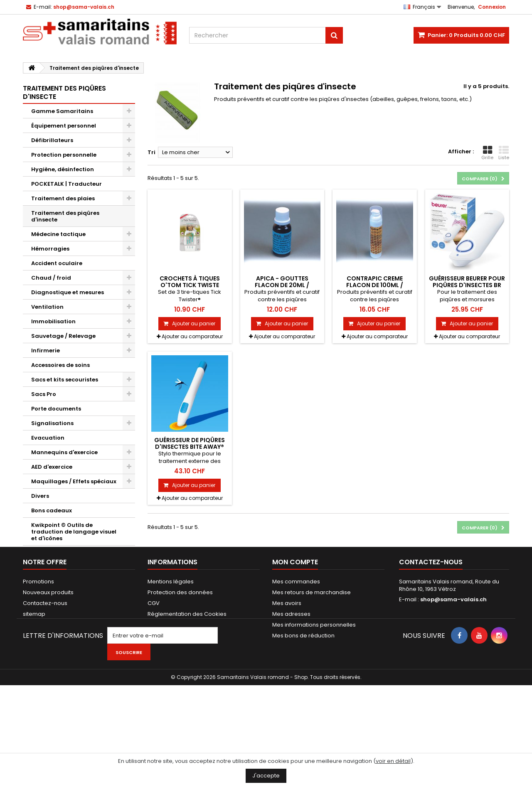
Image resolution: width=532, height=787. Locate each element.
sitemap (34, 687)
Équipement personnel (64, 126)
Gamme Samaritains (62, 111)
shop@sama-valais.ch (453, 673)
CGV (154, 677)
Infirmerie (46, 350)
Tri (151, 152)
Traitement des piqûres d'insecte (65, 216)
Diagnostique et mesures (68, 292)
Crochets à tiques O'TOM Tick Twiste (190, 282)
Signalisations (52, 423)
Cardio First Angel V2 (62, 553)
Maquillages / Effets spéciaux (74, 481)
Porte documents (56, 409)
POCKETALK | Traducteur (66, 184)
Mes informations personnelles (314, 698)
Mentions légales (171, 655)
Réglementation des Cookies (187, 687)
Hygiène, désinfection (63, 169)
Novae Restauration (60, 567)
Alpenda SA (48, 596)
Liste (504, 153)
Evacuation (48, 438)
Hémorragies (50, 249)
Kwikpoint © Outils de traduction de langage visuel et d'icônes (74, 532)
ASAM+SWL (47, 582)
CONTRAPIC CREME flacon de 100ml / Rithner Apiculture (375, 285)
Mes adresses (291, 687)
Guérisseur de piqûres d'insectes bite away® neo (190, 447)
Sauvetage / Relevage (63, 336)
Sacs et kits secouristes (65, 380)
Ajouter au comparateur (192, 336)
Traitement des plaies (63, 198)
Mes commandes (296, 655)
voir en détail (393, 761)
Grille (487, 153)
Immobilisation (53, 321)
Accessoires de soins (60, 365)
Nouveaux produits (48, 666)
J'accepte (266, 776)
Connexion (492, 7)
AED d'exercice (52, 467)
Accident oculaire (57, 263)
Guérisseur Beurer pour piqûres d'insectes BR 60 (467, 285)
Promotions (38, 655)
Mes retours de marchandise (312, 666)
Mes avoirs (287, 677)
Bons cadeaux (52, 510)
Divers (40, 496)
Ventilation (47, 307)
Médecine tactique (58, 234)
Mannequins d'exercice (64, 452)
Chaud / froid (51, 278)
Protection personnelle (64, 155)
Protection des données (180, 666)
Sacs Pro (44, 394)
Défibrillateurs (52, 140)
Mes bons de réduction (303, 709)
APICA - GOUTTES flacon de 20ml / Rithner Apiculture (282, 285)
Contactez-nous (45, 677)
